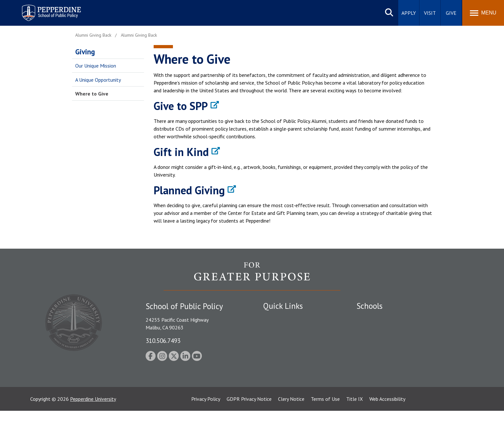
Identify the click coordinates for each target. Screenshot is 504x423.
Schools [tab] (369, 306)
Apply (409, 13)
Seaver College (373, 318)
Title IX (355, 411)
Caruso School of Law (380, 329)
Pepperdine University (93, 411)
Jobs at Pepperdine (283, 352)
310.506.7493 (163, 340)
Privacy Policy (206, 411)
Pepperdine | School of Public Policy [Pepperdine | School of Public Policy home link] (45, 9)
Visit (430, 13)
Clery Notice (291, 411)
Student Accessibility (285, 329)
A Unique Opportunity (98, 80)
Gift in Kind (181, 152)
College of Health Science (385, 381)
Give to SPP (181, 106)
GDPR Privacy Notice (249, 411)
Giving (85, 52)
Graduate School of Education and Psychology (406, 352)
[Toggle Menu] (483, 13)
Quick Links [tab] (283, 306)
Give (451, 13)
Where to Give (92, 94)
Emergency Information (289, 341)
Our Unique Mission (96, 66)
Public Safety (278, 318)
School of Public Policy (381, 370)
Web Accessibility (387, 411)
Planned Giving (189, 190)
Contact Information (286, 363)
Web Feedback (279, 385)
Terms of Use (325, 411)
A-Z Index (274, 374)
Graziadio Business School (384, 341)
